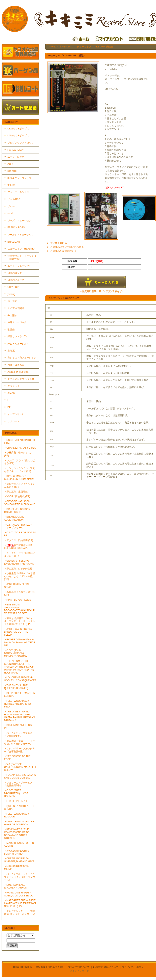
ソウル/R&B (14, 199)
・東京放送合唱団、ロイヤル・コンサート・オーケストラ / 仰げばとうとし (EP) (20, 621)
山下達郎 (12, 301)
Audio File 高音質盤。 (19, 372)
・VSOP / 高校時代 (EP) (17, 496)
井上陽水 (12, 315)
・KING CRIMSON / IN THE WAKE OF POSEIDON (19, 823)
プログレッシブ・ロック (21, 143)
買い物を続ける (59, 243)
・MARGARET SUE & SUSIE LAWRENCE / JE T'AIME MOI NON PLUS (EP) (20, 903)
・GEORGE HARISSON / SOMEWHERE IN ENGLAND (20, 503)
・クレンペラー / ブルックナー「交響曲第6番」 (19, 750)
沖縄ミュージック (17, 322)
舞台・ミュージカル (18, 344)
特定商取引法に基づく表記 (50, 967)
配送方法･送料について (106, 967)
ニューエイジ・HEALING (21, 249)
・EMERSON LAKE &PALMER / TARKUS (16, 886)
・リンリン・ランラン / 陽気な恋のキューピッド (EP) (19, 470)
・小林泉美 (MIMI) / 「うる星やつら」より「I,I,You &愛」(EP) (20, 576)
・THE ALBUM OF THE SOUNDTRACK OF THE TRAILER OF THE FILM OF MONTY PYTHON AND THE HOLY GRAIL (19, 667)
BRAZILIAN (14, 242)
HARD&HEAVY (16, 150)
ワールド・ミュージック (21, 235)
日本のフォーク (16, 280)
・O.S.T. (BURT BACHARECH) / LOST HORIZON (16, 793)
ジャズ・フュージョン (19, 221)
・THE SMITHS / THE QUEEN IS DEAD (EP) (16, 687)
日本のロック (15, 273)
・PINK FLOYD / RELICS (18, 600)
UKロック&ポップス (18, 129)
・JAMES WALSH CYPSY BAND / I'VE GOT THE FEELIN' (18, 632)
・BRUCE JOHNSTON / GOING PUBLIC (17, 511)
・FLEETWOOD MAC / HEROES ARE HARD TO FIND (18, 704)
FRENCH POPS (16, 227)
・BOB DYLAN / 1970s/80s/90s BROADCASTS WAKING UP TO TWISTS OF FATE (19, 609)
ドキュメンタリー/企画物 (21, 379)
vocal (10, 213)
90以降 (11, 185)
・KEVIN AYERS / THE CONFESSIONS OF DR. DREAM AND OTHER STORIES (17, 834)
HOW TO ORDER (23, 967)
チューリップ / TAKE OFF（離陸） (96, 47)
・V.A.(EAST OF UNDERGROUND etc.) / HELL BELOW (20, 767)
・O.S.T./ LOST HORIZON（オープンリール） (18, 526)
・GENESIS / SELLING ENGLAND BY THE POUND (19, 562)
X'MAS (11, 393)
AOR (10, 164)
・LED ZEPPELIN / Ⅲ (16, 801)
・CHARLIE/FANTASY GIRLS (20, 448)
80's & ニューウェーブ (19, 178)
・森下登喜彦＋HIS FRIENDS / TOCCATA (18, 547)
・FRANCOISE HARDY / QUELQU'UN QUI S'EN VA (18, 894)
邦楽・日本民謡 (16, 365)
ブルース (12, 206)
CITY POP (13, 287)
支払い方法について (79, 967)
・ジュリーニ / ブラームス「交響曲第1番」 (18, 784)
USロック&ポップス (18, 136)
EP (9, 407)
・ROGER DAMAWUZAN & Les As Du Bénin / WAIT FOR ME (20, 642)
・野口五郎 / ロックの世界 (18, 569)
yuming (11, 294)
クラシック (14, 386)
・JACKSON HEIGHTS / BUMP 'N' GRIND (17, 852)
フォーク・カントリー (19, 192)
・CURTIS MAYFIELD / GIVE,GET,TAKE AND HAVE (19, 860)
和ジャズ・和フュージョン (22, 358)
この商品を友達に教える (63, 251)
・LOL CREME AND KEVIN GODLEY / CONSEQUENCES (20, 679)
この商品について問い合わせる (67, 247)
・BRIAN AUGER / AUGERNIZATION (14, 518)
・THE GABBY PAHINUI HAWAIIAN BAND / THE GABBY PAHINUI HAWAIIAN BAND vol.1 (19, 716)
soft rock (12, 171)
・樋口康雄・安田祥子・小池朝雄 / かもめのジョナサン (20, 742)
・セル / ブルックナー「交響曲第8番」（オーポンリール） (20, 913)
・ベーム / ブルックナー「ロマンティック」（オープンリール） (20, 877)
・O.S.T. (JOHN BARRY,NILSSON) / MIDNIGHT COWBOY (16, 653)
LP (9, 400)
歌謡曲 (11, 330)
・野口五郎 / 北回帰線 (16, 492)
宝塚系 (11, 351)
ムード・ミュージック (19, 266)
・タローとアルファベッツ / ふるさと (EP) (19, 485)
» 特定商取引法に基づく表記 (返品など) (101, 291)
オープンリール (16, 414)
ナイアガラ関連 (16, 308)
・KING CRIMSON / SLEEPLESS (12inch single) (19, 477)
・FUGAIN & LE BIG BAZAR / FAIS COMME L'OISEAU (20, 776)
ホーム (52, 47)
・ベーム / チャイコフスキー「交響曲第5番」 (19, 735)
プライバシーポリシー (134, 967)
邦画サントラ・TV (17, 336)
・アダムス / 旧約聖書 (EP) (19, 540)
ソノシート (14, 421)
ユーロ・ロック (16, 157)
